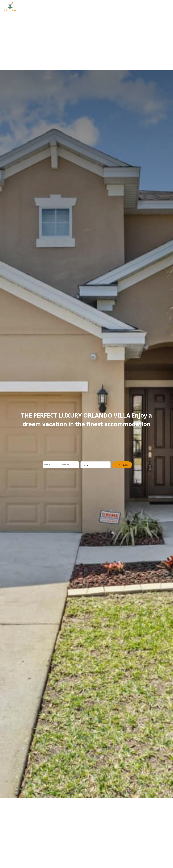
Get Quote (122, 465)
